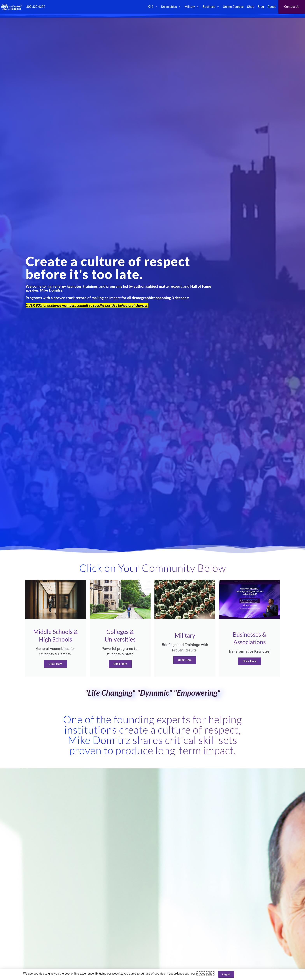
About (272, 7)
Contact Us (292, 7)
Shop (251, 7)
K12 (153, 7)
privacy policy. (205, 974)
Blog (261, 7)
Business (211, 7)
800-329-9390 (36, 7)
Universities (171, 7)
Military (192, 7)
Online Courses (233, 7)
